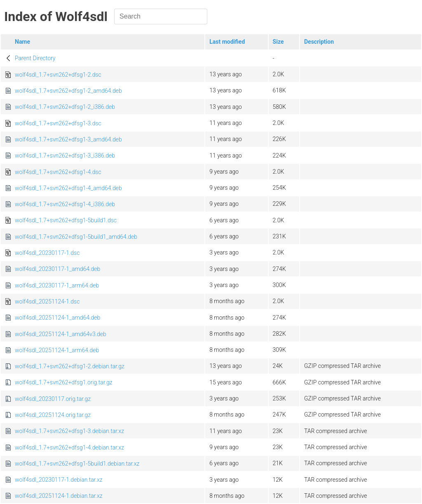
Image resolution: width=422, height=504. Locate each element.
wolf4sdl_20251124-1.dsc (47, 301)
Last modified (227, 42)
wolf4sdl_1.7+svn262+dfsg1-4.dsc (58, 172)
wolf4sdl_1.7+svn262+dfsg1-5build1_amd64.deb (76, 237)
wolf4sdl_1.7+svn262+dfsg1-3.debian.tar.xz (69, 431)
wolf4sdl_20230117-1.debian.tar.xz (59, 480)
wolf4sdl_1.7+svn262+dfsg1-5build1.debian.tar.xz (77, 464)
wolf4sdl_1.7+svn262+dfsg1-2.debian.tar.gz (70, 366)
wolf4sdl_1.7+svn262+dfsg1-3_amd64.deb (68, 139)
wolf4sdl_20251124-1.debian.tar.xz (59, 496)
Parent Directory (35, 58)
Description (319, 42)
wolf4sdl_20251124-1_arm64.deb (57, 350)
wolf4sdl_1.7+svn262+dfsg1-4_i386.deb (65, 204)
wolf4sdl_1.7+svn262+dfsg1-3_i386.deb (65, 155)
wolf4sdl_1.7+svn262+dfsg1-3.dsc (58, 123)
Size (278, 42)
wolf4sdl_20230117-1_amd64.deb (57, 269)
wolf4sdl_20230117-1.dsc (47, 253)
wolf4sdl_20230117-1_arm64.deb (57, 285)
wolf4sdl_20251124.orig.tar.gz (53, 415)
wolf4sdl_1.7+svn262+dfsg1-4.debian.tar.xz (69, 447)
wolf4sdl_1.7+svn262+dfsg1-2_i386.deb (65, 107)
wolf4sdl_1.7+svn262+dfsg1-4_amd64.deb (68, 188)
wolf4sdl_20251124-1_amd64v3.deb (61, 334)
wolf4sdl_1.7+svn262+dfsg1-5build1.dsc (66, 220)
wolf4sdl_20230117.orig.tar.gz (53, 399)
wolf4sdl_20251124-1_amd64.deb (57, 318)
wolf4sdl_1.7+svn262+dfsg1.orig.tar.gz (64, 382)
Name (22, 42)
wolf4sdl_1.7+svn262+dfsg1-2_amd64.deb (68, 91)
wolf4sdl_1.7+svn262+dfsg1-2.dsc (58, 75)
